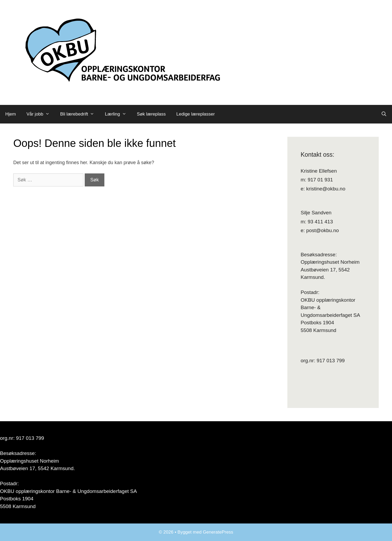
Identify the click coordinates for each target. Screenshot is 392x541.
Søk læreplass (151, 114)
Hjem (11, 114)
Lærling (118, 114)
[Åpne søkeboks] (384, 114)
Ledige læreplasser (196, 114)
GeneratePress (218, 532)
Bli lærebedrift (80, 114)
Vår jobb (41, 114)
